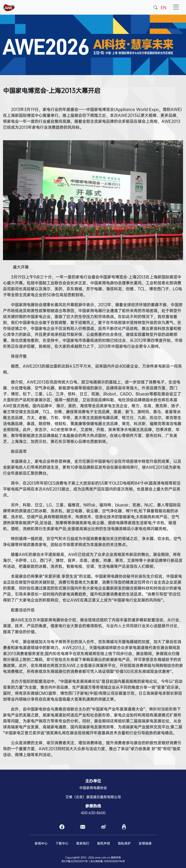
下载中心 (62, 843)
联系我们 (83, 843)
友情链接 (145, 843)
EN (163, 8)
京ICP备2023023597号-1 (76, 861)
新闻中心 (41, 843)
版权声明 (104, 843)
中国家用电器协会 (93, 788)
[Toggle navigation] (176, 7)
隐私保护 (124, 843)
